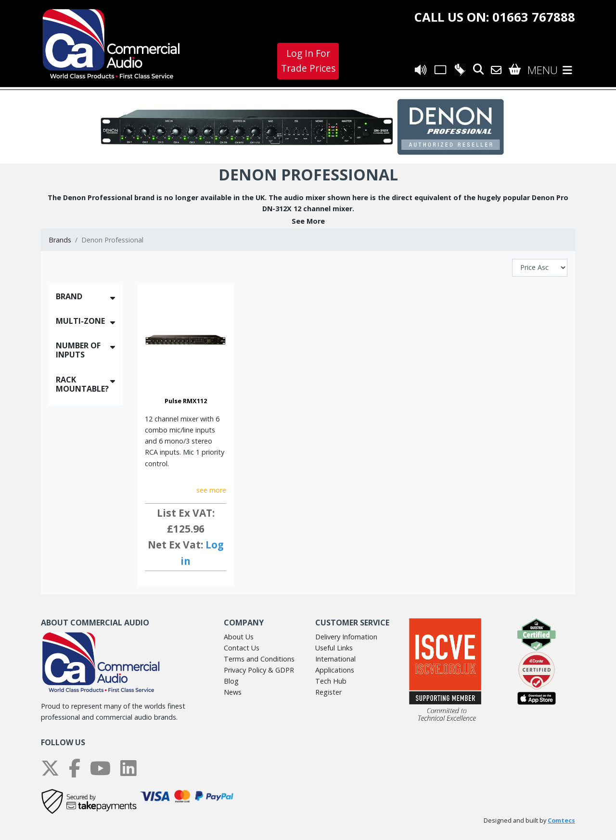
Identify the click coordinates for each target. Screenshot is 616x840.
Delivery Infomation (346, 637)
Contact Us (242, 648)
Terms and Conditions (259, 659)
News (233, 692)
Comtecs (561, 821)
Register (328, 692)
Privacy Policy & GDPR (259, 670)
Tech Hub (331, 681)
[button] (308, 221)
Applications (335, 670)
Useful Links (334, 648)
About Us (239, 637)
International (335, 659)
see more (211, 490)
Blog (231, 681)
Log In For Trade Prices (308, 61)
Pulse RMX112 (186, 401)
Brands (60, 240)
